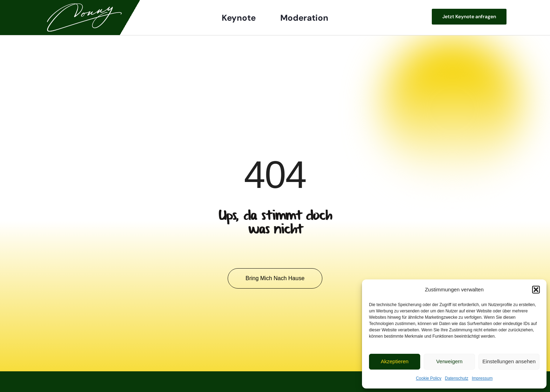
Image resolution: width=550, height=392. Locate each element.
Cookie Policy (429, 378)
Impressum (482, 378)
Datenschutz (457, 378)
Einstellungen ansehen (509, 361)
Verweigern (450, 361)
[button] (536, 290)
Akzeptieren (394, 361)
